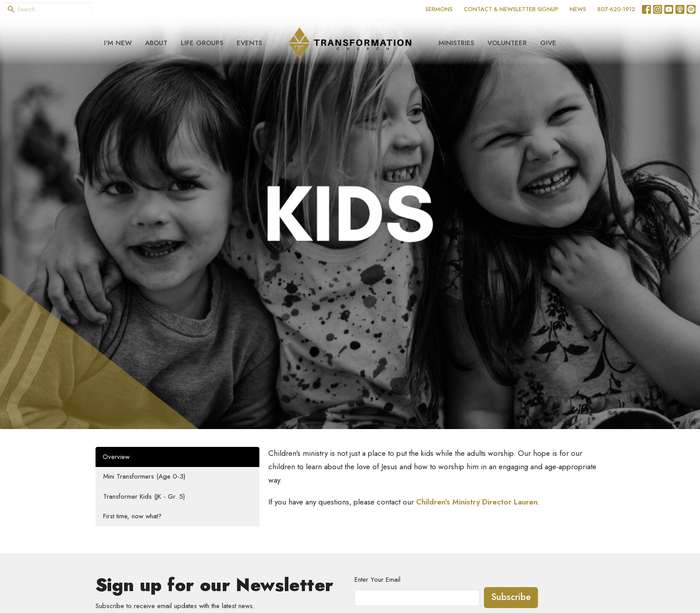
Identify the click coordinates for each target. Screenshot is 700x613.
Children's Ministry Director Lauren (477, 502)
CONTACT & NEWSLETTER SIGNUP (511, 9)
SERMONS (439, 9)
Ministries (456, 43)
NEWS (578, 9)
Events (249, 43)
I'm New (118, 43)
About (156, 43)
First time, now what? (132, 516)
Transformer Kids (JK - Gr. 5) (144, 496)
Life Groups (202, 43)
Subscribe (511, 597)
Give (548, 43)
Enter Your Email (377, 580)
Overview (116, 457)
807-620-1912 (616, 9)
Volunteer (507, 43)
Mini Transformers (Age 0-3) (144, 476)
